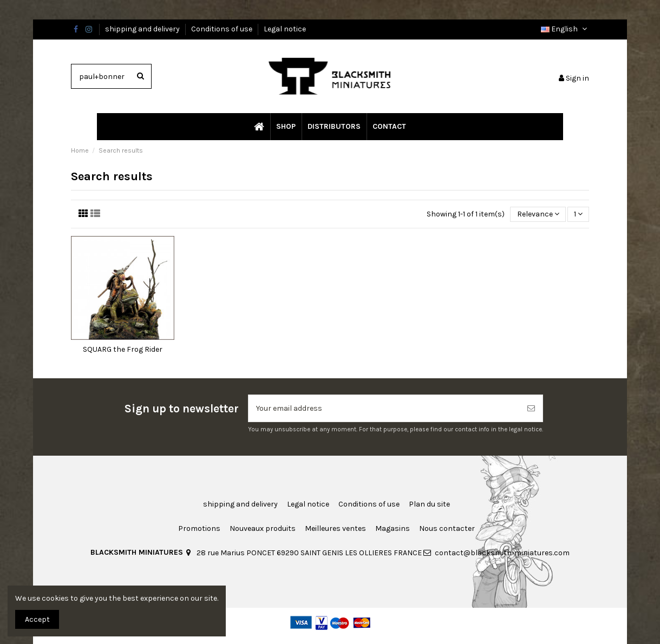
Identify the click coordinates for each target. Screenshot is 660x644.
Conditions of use (223, 29)
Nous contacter (447, 528)
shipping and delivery (143, 29)
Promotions (199, 528)
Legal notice (285, 29)
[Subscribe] (531, 408)
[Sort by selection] (538, 215)
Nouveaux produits (263, 528)
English (565, 29)
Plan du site (429, 504)
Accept (37, 619)
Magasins (393, 528)
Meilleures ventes (335, 528)
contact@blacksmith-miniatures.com (502, 553)
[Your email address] (384, 408)
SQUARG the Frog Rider (123, 349)
